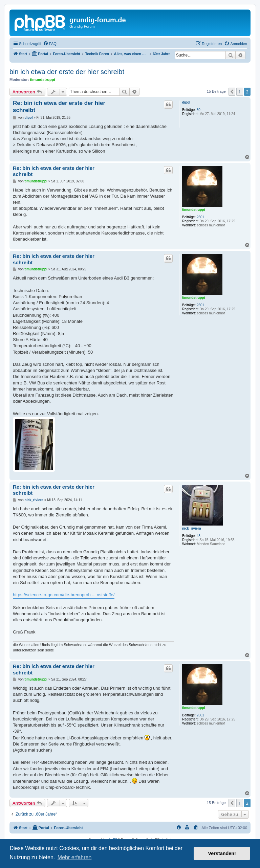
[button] (232, 92)
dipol (186, 102)
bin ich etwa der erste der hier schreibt (67, 72)
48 (199, 536)
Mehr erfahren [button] (75, 857)
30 (199, 110)
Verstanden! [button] (222, 853)
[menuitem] (50, 44)
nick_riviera (192, 528)
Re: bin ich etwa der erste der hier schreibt (59, 107)
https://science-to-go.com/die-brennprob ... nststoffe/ (64, 595)
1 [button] (240, 92)
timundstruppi (43, 80)
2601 (200, 217)
